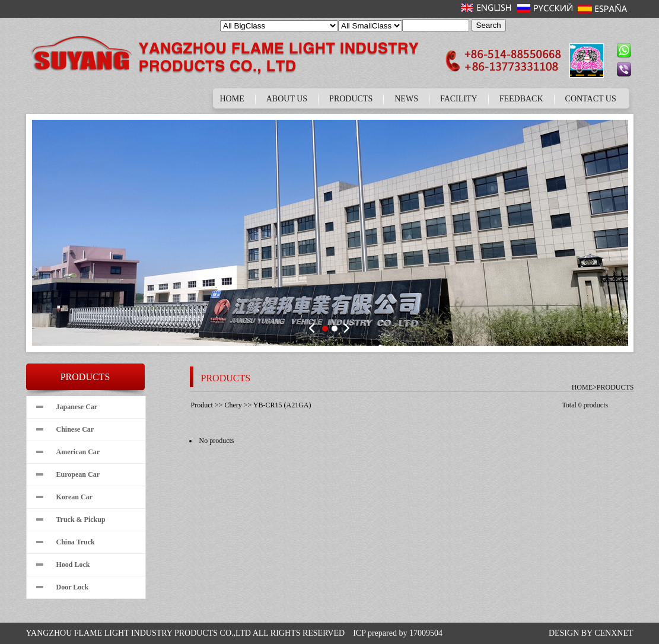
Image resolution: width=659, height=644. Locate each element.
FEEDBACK (521, 99)
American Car (78, 452)
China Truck (76, 542)
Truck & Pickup (81, 519)
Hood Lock (73, 565)
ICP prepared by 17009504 (398, 633)
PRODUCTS (351, 99)
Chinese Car (75, 429)
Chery (233, 405)
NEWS (406, 99)
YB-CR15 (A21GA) (282, 405)
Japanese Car (77, 407)
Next (346, 328)
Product (202, 405)
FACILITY (459, 99)
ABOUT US (287, 99)
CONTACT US (591, 99)
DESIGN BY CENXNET (591, 633)
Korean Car (74, 497)
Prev (314, 328)
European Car (78, 474)
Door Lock (73, 587)
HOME (232, 99)
